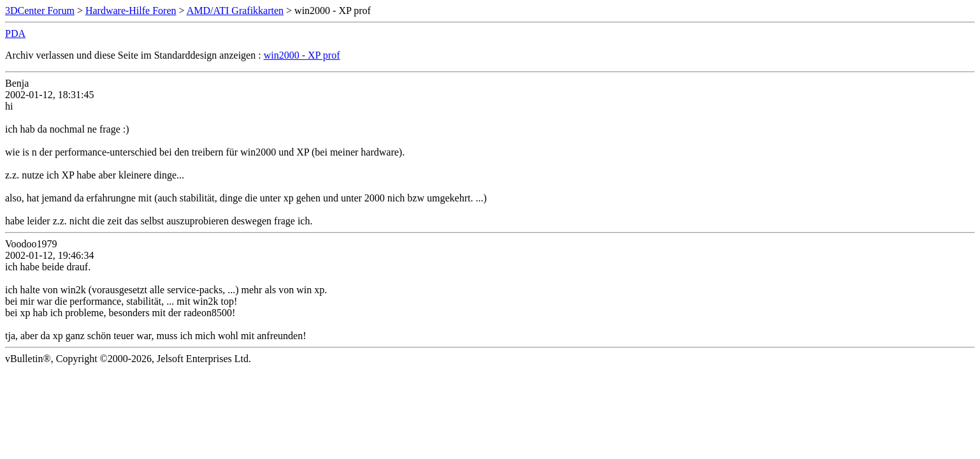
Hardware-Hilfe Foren (131, 11)
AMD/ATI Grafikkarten (235, 11)
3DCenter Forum (40, 11)
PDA (15, 33)
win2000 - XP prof (302, 55)
